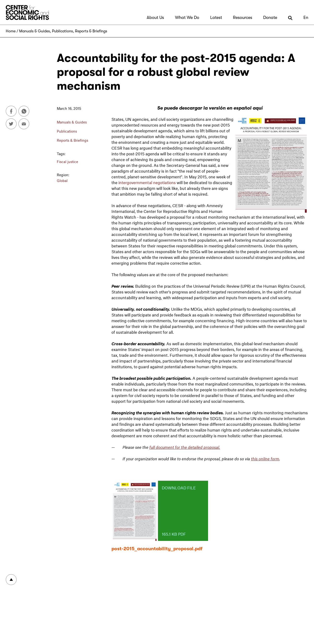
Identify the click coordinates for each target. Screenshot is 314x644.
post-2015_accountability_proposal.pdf (157, 549)
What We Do (187, 18)
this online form (265, 459)
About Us (155, 18)
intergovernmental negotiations (147, 182)
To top (11, 580)
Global (62, 181)
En (306, 18)
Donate (270, 18)
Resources (243, 18)
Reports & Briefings (91, 31)
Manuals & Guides (35, 31)
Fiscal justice (67, 162)
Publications (62, 31)
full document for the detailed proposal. (185, 447)
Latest (216, 18)
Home (11, 31)
